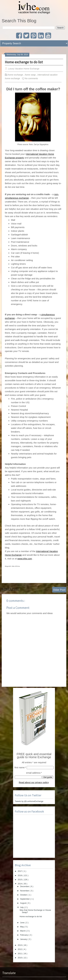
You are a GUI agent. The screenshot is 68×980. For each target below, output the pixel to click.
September (25, 899)
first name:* (20, 767)
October (24, 895)
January (24, 939)
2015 (20, 880)
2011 (20, 954)
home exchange (16, 75)
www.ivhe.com (25, 559)
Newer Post (10, 589)
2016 (20, 875)
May (22, 927)
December (25, 886)
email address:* (34, 773)
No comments (31, 78)
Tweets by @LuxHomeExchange (29, 801)
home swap (31, 75)
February (24, 935)
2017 (20, 871)
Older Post (59, 590)
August (23, 903)
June (22, 923)
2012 (20, 949)
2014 (20, 884)
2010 (20, 958)
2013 (20, 945)
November (25, 891)
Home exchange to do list (24, 62)
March (23, 931)
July (22, 907)
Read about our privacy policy (34, 782)
